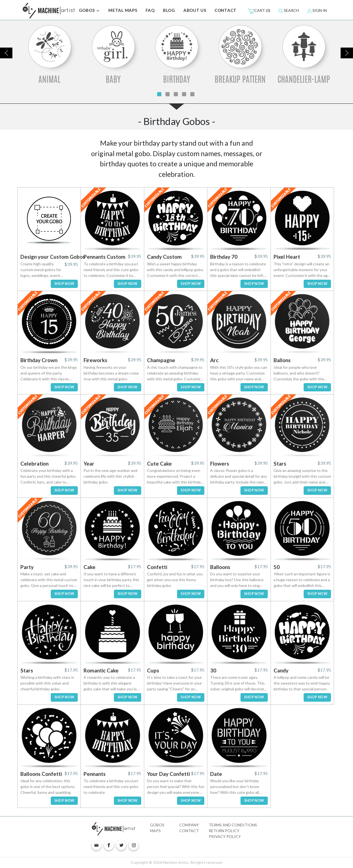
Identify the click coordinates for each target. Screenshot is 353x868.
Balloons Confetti (41, 774)
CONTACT (226, 10)
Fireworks (95, 360)
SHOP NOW (64, 284)
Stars (280, 464)
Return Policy (224, 831)
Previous (6, 53)
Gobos (157, 825)
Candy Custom (164, 257)
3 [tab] (176, 94)
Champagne (161, 360)
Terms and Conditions (233, 825)
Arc (214, 360)
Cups (153, 670)
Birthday (176, 79)
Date (216, 774)
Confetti (157, 567)
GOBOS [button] (90, 11)
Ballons (282, 360)
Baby (113, 79)
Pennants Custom (105, 257)
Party (27, 567)
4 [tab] (184, 94)
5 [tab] (192, 94)
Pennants (95, 774)
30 (213, 670)
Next (347, 53)
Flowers (220, 464)
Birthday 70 (224, 257)
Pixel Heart (287, 257)
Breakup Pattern (240, 79)
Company (189, 825)
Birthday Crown (39, 360)
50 (277, 567)
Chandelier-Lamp (304, 79)
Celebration (34, 464)
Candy (281, 670)
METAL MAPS (123, 10)
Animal (49, 79)
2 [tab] (168, 94)
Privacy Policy (225, 836)
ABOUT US (195, 10)
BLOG (169, 10)
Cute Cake (159, 464)
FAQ (150, 10)
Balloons (220, 567)
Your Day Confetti (168, 774)
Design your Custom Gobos (53, 257)
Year (89, 464)
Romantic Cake (101, 670)
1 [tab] (159, 94)
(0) (259, 11)
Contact (189, 831)
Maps (155, 831)
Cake (89, 567)
